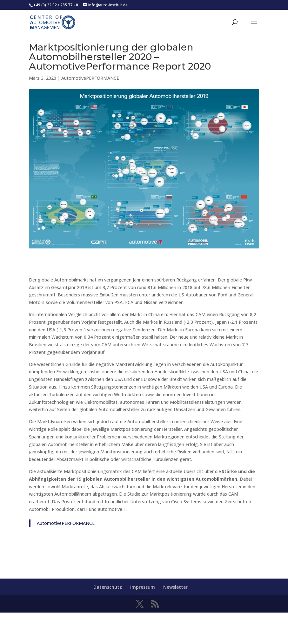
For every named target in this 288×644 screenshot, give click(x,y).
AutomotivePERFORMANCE (90, 78)
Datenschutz (108, 587)
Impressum (143, 587)
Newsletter (175, 587)
